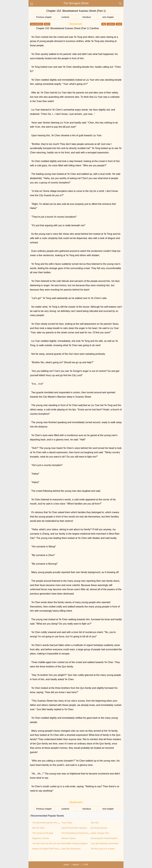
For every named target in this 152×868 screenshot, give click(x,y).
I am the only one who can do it (47, 843)
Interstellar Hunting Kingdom (75, 843)
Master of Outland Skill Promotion (48, 849)
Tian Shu (95, 823)
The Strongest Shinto (76, 3)
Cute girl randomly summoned (104, 843)
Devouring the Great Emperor (104, 838)
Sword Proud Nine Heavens (74, 828)
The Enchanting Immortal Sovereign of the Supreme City (88, 833)
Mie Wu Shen (39, 828)
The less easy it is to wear (102, 849)
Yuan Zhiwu (67, 823)
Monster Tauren (69, 838)
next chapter (108, 17)
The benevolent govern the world (47, 823)
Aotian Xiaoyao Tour (100, 833)
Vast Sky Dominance (71, 849)
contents (65, 17)
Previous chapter (44, 17)
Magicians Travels (41, 838)
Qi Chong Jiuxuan (99, 828)
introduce (87, 17)
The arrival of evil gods (43, 833)
